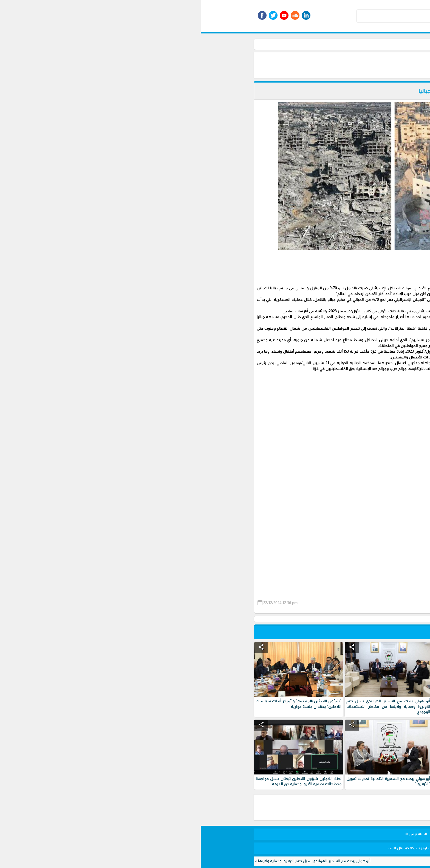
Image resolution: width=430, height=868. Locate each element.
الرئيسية (310, 44)
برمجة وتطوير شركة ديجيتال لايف (215, 848)
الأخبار (294, 44)
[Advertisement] (220, 65)
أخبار (280, 44)
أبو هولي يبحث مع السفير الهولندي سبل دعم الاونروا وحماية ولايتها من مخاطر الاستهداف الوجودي (83, 861)
